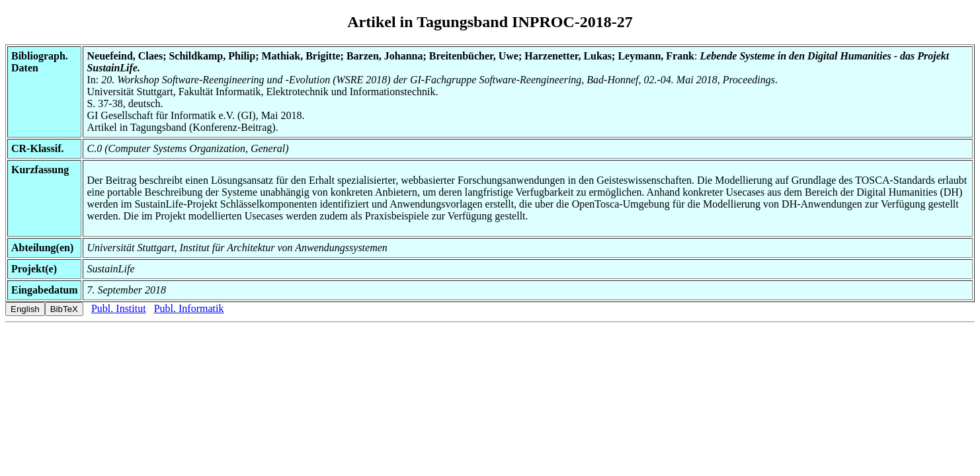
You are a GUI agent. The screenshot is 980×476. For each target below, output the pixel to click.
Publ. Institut (119, 308)
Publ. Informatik (189, 308)
